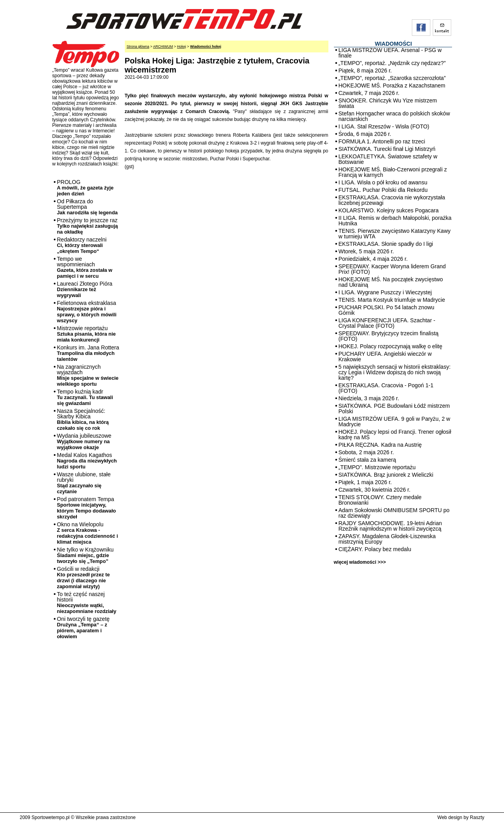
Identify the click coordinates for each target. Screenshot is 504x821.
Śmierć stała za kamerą (367, 460)
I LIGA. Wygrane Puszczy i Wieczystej (385, 292)
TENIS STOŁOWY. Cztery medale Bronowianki (380, 500)
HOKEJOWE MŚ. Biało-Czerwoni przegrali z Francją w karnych (393, 172)
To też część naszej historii (87, 603)
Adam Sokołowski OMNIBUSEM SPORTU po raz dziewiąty (394, 513)
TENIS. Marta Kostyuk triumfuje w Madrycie (392, 300)
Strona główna (138, 46)
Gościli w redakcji (83, 578)
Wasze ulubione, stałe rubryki (84, 483)
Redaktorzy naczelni (82, 245)
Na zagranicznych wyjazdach (88, 375)
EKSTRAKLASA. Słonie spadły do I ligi (386, 244)
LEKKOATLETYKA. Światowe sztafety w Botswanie (388, 159)
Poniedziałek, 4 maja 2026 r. (373, 259)
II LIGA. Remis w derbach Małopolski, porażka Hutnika (395, 221)
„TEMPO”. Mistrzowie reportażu (377, 467)
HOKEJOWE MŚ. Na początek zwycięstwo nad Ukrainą (391, 282)
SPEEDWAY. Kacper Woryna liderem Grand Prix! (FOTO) (392, 269)
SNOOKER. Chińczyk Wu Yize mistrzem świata (388, 103)
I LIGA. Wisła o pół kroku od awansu (383, 182)
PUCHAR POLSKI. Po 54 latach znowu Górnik (387, 310)
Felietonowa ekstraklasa (87, 312)
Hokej (182, 46)
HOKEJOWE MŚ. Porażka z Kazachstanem (392, 85)
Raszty (477, 817)
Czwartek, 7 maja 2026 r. (369, 93)
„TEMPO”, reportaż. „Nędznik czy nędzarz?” (392, 63)
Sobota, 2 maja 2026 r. (366, 452)
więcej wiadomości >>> (360, 562)
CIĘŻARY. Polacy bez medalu (375, 549)
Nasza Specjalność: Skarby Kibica (83, 419)
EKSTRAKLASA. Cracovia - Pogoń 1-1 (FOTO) (386, 388)
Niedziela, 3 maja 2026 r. (369, 398)
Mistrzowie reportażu (86, 334)
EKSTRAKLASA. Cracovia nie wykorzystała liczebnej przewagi (392, 200)
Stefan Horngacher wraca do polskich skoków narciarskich (394, 116)
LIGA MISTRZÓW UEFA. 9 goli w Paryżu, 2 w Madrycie (395, 422)
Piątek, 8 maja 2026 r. (365, 71)
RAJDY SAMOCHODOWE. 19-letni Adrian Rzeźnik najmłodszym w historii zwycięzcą (390, 526)
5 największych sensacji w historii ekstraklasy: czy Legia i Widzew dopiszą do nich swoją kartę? (395, 372)
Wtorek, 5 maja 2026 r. (366, 251)
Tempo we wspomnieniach (85, 267)
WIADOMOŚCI (393, 44)
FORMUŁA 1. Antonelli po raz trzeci (382, 141)
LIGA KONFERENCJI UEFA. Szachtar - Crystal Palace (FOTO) (387, 323)
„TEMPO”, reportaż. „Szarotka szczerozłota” (392, 78)
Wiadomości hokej (206, 46)
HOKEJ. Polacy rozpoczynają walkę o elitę (391, 346)
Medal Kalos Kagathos (87, 461)
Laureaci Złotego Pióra (85, 289)
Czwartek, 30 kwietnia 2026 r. (375, 490)
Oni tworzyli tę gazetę (83, 628)
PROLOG (85, 188)
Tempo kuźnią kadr (85, 397)
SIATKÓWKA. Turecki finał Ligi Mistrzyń (387, 149)
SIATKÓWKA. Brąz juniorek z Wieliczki (386, 475)
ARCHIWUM (163, 46)
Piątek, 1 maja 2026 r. (365, 482)
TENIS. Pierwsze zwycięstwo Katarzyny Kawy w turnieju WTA (395, 234)
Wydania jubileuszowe (84, 441)
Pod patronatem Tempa (87, 508)
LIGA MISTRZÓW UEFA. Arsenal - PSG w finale (390, 53)
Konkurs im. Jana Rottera (88, 353)
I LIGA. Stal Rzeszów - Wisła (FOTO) (384, 126)
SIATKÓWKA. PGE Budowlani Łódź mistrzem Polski (394, 409)
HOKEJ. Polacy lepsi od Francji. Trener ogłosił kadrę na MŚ (395, 435)
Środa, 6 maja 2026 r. (365, 134)
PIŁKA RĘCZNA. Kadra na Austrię (380, 445)
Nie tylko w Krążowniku (85, 555)
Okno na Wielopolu (88, 533)
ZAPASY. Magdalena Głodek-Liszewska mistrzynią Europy (387, 539)
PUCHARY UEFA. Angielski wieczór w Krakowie (385, 357)
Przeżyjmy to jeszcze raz (88, 226)
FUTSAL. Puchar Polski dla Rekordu (383, 190)
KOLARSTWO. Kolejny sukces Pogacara (389, 210)
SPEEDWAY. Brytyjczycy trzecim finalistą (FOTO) (389, 336)
